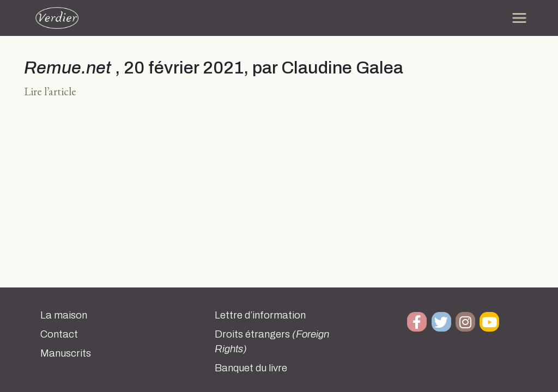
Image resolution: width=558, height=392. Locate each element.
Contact (59, 334)
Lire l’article (50, 91)
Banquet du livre (251, 368)
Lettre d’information (260, 315)
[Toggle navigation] (519, 18)
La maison (64, 315)
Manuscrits (66, 353)
